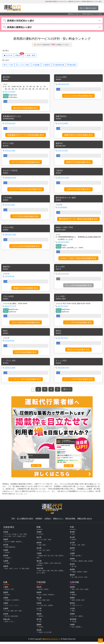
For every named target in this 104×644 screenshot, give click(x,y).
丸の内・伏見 (83, 579)
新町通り (19, 544)
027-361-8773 (63, 340)
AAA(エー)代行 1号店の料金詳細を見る (78, 260)
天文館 (74, 624)
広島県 (39, 605)
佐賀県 (72, 595)
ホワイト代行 (9, 144)
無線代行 (7, 268)
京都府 (6, 600)
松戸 (45, 558)
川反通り (8, 560)
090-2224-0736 (63, 84)
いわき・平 (17, 571)
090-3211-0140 (63, 178)
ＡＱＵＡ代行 (9, 229)
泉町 (50, 542)
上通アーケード (77, 608)
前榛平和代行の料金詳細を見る (78, 135)
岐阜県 (72, 566)
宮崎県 (72, 616)
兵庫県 (6, 611)
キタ (7, 608)
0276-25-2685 (10, 151)
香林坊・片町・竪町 (78, 547)
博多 (73, 591)
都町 (73, 613)
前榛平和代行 (62, 117)
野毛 (40, 573)
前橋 (40, 547)
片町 (73, 552)
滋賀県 (6, 595)
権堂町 (81, 563)
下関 (40, 613)
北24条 (14, 536)
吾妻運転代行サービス (13, 117)
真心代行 (7, 77)
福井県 (72, 550)
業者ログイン (58, 521)
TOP (13, 521)
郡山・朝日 (9, 571)
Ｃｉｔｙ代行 (62, 363)
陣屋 (27, 571)
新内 (7, 624)
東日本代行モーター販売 (67, 199)
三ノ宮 (7, 613)
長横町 (13, 544)
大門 (14, 538)
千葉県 (39, 556)
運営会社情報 (70, 521)
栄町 (38, 560)
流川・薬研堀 (48, 608)
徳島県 (39, 616)
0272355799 (10, 278)
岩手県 (6, 547)
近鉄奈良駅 (14, 618)
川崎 (48, 573)
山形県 (6, 563)
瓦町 (40, 624)
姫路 (12, 613)
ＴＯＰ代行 (8, 199)
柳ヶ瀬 (74, 569)
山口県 (39, 611)
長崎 (73, 602)
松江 (40, 597)
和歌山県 (6, 621)
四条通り (8, 602)
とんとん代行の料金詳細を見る (78, 96)
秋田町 (41, 618)
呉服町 (74, 574)
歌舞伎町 (39, 567)
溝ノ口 (39, 575)
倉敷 (44, 602)
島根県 (39, 595)
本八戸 (7, 544)
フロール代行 (9, 298)
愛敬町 (74, 597)
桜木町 (74, 542)
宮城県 (6, 552)
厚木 (56, 573)
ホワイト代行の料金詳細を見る (26, 163)
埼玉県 (39, 550)
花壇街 (46, 565)
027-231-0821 (10, 206)
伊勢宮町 (51, 597)
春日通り (79, 558)
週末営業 (71, 65)
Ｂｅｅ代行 (61, 268)
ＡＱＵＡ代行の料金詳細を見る (26, 247)
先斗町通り (16, 602)
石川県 (72, 545)
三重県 (6, 589)
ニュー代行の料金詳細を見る (78, 324)
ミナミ (11, 608)
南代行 (59, 333)
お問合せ (48, 521)
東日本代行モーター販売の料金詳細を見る (78, 220)
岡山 (40, 602)
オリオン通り (43, 542)
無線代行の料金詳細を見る (26, 289)
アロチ (11, 624)
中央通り (75, 563)
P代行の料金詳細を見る (26, 354)
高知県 (39, 632)
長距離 (36, 65)
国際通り (79, 629)
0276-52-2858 (10, 370)
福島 (23, 571)
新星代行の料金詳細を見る (78, 163)
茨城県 (39, 534)
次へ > (67, 392)
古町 (73, 536)
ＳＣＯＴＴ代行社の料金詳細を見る (26, 190)
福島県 (6, 568)
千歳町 (85, 574)
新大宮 (7, 618)
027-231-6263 (63, 308)
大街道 (41, 629)
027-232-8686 (63, 124)
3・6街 (20, 536)
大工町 (41, 536)
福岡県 (72, 589)
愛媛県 (39, 627)
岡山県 (39, 600)
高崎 (44, 547)
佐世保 (78, 602)
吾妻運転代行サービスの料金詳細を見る (26, 135)
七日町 (7, 565)
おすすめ (8, 55)
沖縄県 (72, 627)
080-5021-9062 (11, 236)
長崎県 (72, 600)
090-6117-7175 (11, 308)
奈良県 (6, 616)
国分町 (7, 555)
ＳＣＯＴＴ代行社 (11, 171)
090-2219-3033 (63, 243)
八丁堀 (41, 608)
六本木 (52, 565)
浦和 (48, 552)
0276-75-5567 (63, 151)
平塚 (52, 573)
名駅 (76, 579)
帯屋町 (41, 634)
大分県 (72, 611)
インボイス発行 (23, 65)
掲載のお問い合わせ (85, 521)
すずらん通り (8, 538)
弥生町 (46, 591)
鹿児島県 (73, 621)
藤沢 (43, 575)
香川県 (39, 621)
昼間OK (46, 65)
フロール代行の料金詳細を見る (26, 324)
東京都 (39, 563)
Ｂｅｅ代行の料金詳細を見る (78, 287)
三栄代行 (60, 171)
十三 (16, 608)
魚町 (20, 613)
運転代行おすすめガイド (75, 14)
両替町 (79, 574)
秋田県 (6, 558)
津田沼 (61, 558)
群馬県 (84, 14)
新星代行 (60, 144)
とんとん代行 (62, 77)
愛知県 (72, 577)
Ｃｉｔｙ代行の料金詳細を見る (78, 381)
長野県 (72, 561)
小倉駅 (86, 591)
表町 (48, 602)
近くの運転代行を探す (25, 521)
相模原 (61, 573)
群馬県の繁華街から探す (20, 27)
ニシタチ (75, 618)
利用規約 (39, 521)
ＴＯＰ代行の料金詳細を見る (26, 217)
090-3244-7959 (63, 370)
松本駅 (90, 563)
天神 (81, 591)
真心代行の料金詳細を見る (26, 108)
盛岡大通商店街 (10, 549)
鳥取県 (39, 589)
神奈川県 (40, 571)
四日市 (7, 591)
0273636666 (62, 208)
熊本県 (72, 605)
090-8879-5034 (11, 178)
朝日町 (41, 591)
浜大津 (7, 597)
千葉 (56, 558)
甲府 (73, 558)
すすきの (8, 536)
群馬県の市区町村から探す (21, 21)
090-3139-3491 (63, 275)
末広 (24, 538)
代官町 (45, 597)
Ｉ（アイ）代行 (10, 363)
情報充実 (19, 55)
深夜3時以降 (59, 65)
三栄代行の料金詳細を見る (78, 190)
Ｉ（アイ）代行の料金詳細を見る (26, 381)
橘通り (81, 618)
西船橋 (41, 558)
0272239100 (10, 342)
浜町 (83, 602)
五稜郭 (19, 538)
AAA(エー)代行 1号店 (65, 229)
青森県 (6, 542)
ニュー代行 (61, 298)
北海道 (6, 534)
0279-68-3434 (10, 124)
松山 (73, 629)
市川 (52, 558)
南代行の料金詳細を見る (78, 351)
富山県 (72, 539)
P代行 (5, 333)
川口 (44, 552)
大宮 (40, 552)
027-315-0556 (10, 92)
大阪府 (6, 605)
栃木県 (39, 539)
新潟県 (72, 534)
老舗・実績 (30, 55)
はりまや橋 (48, 634)
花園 (25, 536)
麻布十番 (58, 565)
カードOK (8, 65)
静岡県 (72, 572)
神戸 (16, 613)
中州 (77, 591)
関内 (44, 573)
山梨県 (72, 556)
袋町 (86, 563)
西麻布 (41, 565)
